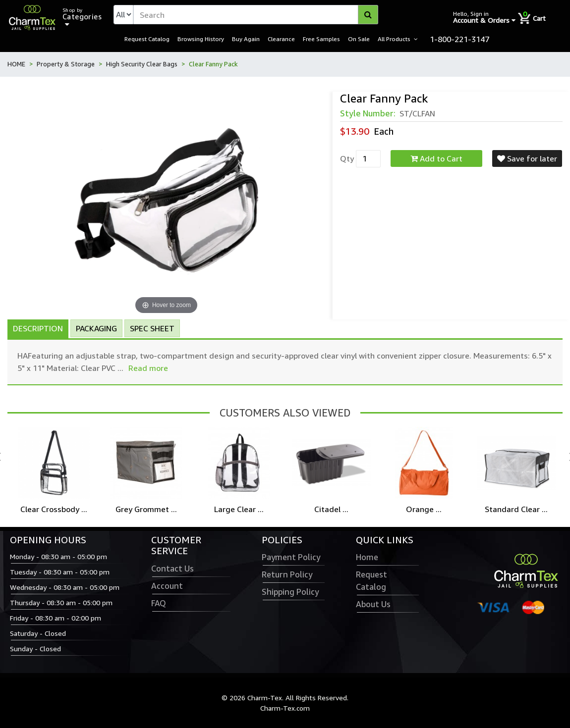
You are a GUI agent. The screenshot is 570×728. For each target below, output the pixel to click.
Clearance (281, 39)
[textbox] (256, 15)
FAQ (159, 603)
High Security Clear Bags (142, 64)
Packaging (96, 328)
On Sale (359, 39)
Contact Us (172, 569)
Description (38, 328)
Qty (347, 158)
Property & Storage (66, 64)
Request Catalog (147, 39)
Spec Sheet (152, 328)
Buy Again (246, 39)
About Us (373, 604)
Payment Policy (291, 557)
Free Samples (321, 39)
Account (167, 586)
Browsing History (201, 39)
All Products (394, 39)
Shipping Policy (290, 592)
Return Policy (287, 574)
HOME (16, 64)
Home (367, 557)
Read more (148, 368)
